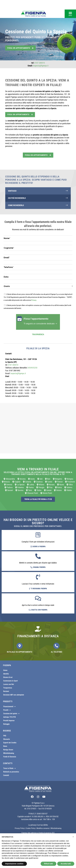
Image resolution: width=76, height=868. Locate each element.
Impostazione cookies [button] (14, 864)
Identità (6, 674)
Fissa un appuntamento (20, 48)
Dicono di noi (8, 677)
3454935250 (32, 368)
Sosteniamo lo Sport (10, 681)
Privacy (34, 300)
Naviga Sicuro (8, 750)
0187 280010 (40, 63)
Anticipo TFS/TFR (9, 717)
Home (5, 670)
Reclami (6, 691)
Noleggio (6, 724)
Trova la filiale (9, 768)
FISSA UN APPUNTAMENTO (20, 114)
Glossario (7, 739)
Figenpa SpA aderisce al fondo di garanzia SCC (38, 833)
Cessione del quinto (11, 714)
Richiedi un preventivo (11, 772)
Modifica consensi (43, 828)
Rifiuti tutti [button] (48, 864)
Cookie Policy (31, 828)
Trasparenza (38, 334)
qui (46, 853)
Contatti (6, 775)
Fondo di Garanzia (10, 757)
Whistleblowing (9, 753)
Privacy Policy (20, 828)
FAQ (5, 736)
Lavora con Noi (9, 684)
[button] (70, 14)
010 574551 (32, 809)
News (5, 746)
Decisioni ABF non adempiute (14, 695)
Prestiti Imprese (9, 721)
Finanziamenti (9, 707)
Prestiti (7, 710)
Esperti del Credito (10, 743)
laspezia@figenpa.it (41, 66)
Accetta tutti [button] (66, 864)
